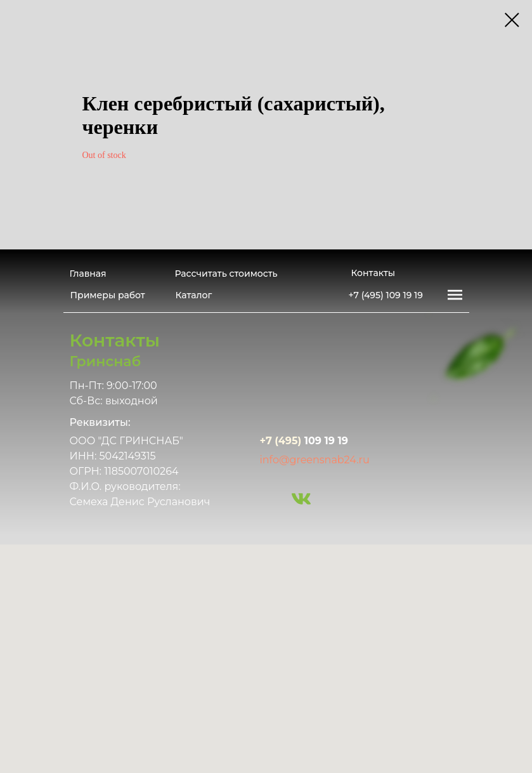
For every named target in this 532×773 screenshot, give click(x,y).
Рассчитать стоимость (226, 274)
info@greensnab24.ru (315, 460)
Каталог (194, 295)
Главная (88, 274)
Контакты (373, 273)
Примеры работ (108, 295)
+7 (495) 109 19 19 (386, 295)
